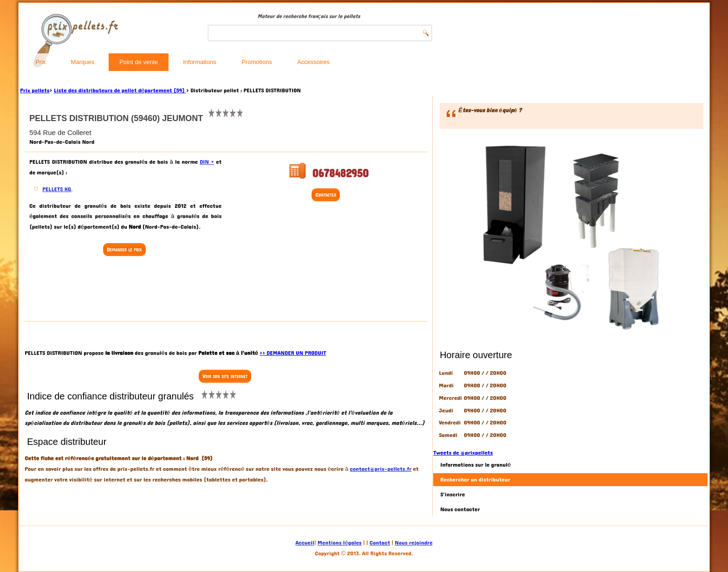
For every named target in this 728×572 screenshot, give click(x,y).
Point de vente (139, 62)
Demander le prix (124, 250)
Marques (83, 62)
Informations (200, 62)
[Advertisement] (125, 289)
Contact (380, 543)
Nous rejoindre (413, 543)
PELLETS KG (57, 189)
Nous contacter (460, 509)
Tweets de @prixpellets (463, 453)
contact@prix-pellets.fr (381, 469)
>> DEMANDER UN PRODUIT (293, 353)
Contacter (326, 195)
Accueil (305, 543)
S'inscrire (452, 495)
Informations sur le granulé (475, 465)
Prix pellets (35, 90)
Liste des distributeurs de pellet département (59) (120, 90)
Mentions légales (340, 543)
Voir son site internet (225, 376)
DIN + (207, 162)
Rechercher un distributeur (475, 480)
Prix (40, 62)
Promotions (257, 62)
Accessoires (313, 62)
